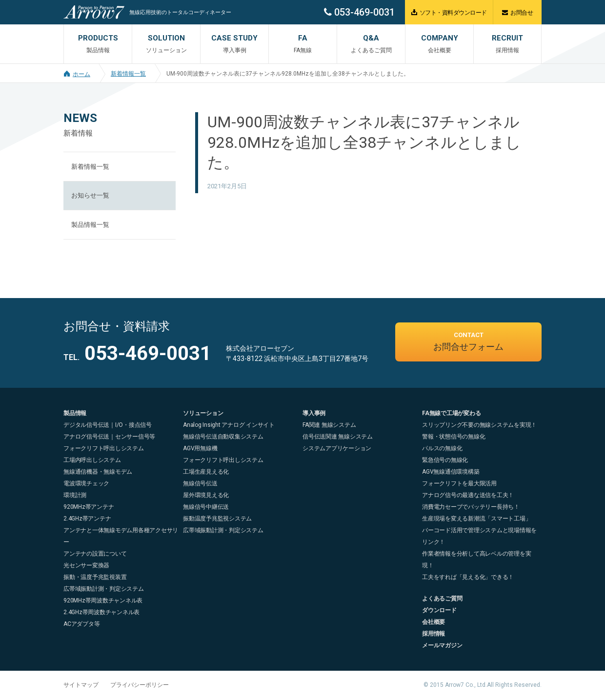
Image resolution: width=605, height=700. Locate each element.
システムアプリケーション (337, 448)
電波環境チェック (86, 483)
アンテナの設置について (95, 554)
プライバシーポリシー (140, 685)
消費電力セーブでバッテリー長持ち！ (471, 507)
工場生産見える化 (206, 472)
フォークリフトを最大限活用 (459, 483)
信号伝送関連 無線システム (338, 437)
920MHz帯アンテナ (89, 507)
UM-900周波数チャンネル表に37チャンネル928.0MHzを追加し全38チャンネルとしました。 (288, 74)
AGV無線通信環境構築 (451, 472)
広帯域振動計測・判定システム (104, 589)
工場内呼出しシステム (92, 460)
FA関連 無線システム (329, 425)
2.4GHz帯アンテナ (87, 519)
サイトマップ (81, 685)
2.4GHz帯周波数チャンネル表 (101, 612)
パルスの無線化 (442, 448)
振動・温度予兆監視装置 (95, 577)
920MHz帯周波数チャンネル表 (103, 600)
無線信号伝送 (200, 483)
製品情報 (75, 413)
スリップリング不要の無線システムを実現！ (479, 425)
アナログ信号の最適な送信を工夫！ (468, 495)
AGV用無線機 (200, 448)
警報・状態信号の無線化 (454, 437)
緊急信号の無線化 (445, 460)
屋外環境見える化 (206, 495)
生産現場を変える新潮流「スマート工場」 (476, 519)
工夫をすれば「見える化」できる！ (468, 577)
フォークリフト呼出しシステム (104, 448)
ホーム (77, 74)
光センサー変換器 (86, 565)
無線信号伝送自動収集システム (223, 437)
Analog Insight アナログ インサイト (229, 425)
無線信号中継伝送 (206, 507)
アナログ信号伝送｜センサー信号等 (109, 437)
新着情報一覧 (128, 74)
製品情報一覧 (90, 225)
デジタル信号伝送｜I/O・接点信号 (108, 425)
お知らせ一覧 (90, 195)
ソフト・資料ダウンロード (449, 12)
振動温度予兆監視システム (217, 519)
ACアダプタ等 (81, 624)
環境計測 (75, 495)
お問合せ (517, 12)
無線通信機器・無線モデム (98, 472)
